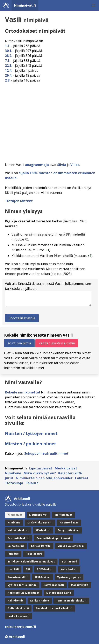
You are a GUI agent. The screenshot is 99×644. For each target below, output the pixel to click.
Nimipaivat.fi (25, 5)
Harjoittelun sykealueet (23, 593)
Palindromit (15, 601)
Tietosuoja (14, 483)
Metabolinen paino (59, 593)
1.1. (8, 46)
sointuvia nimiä (19, 343)
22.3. (9, 66)
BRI (28, 569)
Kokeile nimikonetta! (23, 392)
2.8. (8, 80)
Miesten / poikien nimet (31, 444)
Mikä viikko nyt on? (40, 473)
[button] (94, 5)
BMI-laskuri (69, 562)
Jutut (9, 478)
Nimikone (13, 473)
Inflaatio (13, 554)
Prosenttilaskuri (19, 538)
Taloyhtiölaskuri (68, 530)
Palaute (32, 483)
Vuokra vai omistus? (71, 546)
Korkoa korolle (41, 546)
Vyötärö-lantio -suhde (22, 585)
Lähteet (82, 478)
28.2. (9, 56)
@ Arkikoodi (15, 637)
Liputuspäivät (41, 468)
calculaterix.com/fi (20, 627)
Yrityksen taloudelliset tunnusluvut (31, 562)
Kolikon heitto (40, 601)
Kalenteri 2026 (70, 473)
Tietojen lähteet (19, 201)
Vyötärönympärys (69, 577)
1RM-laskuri (42, 577)
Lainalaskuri (16, 546)
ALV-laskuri (43, 530)
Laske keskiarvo (18, 616)
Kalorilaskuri (69, 569)
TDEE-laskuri (45, 569)
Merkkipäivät (66, 468)
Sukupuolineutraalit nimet (46, 453)
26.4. (9, 75)
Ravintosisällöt (18, 577)
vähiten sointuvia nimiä (57, 343)
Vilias (75, 165)
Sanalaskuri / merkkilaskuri (54, 608)
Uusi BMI (13, 569)
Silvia (62, 165)
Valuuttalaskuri (18, 530)
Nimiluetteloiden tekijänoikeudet (44, 478)
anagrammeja (37, 165)
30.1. (9, 51)
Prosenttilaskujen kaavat (53, 538)
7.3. (8, 61)
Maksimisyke (80, 585)
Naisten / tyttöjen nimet (31, 433)
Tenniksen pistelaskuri (71, 601)
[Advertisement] (49, 121)
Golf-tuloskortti (18, 608)
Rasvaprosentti (54, 585)
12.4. (9, 70)
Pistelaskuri (34, 554)
